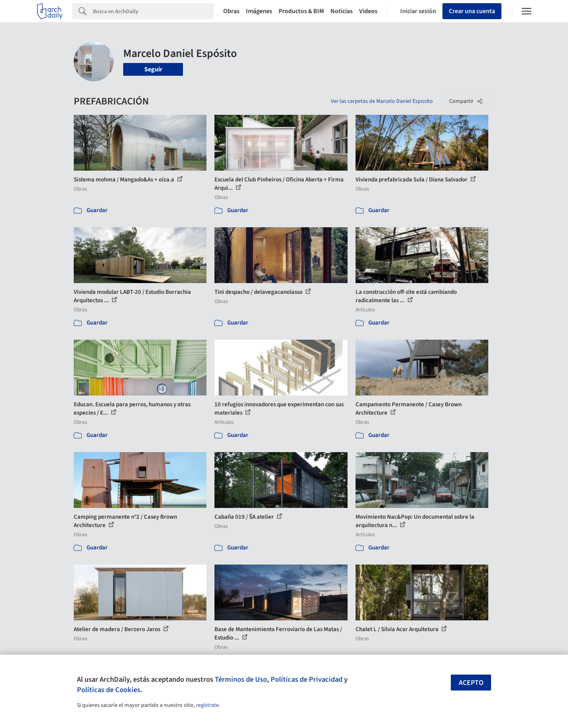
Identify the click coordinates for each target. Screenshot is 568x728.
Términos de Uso (241, 679)
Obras (231, 11)
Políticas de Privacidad (307, 679)
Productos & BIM (301, 11)
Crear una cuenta (472, 11)
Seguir (153, 69)
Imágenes (259, 11)
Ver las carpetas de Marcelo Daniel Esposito (382, 101)
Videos (368, 11)
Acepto (471, 683)
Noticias (342, 11)
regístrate (207, 705)
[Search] (153, 11)
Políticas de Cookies (109, 690)
